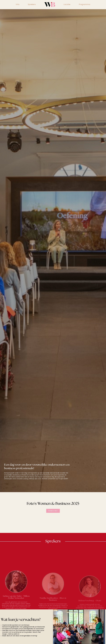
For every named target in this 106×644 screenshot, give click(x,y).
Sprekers (32, 5)
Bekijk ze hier (53, 511)
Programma (85, 5)
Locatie (67, 5)
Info (18, 5)
